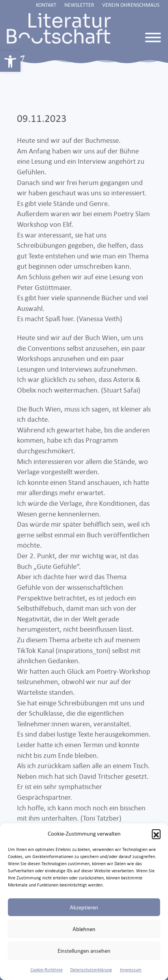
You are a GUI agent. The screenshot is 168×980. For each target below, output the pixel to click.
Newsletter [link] (79, 5)
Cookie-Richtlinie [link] (47, 970)
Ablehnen (84, 929)
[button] (156, 834)
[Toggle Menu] (153, 37)
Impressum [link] (131, 970)
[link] (10, 62)
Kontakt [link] (46, 5)
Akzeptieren (84, 907)
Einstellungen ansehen (84, 951)
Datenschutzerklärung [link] (91, 970)
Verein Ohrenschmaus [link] (131, 5)
